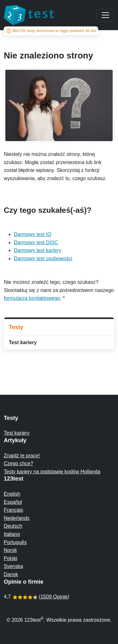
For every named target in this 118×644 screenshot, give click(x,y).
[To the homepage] (29, 15)
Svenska (13, 566)
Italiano (12, 534)
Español (13, 502)
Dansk (11, 574)
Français (13, 510)
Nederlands (17, 518)
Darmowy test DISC (36, 242)
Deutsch (13, 526)
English (12, 494)
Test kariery (23, 342)
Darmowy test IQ (33, 234)
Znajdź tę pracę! (22, 456)
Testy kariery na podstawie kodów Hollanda (52, 472)
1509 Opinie (54, 597)
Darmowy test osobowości (43, 259)
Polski (11, 558)
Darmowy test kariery (37, 250)
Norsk (10, 550)
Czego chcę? (18, 463)
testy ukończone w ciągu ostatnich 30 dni (51, 31)
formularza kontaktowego (32, 298)
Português (15, 542)
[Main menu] (105, 15)
